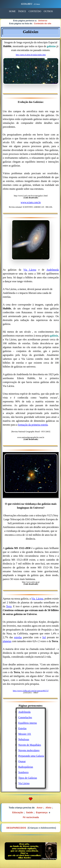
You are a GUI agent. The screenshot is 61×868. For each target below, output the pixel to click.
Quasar (22, 761)
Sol (44, 637)
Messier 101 (25, 734)
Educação (18, 812)
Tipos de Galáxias (28, 778)
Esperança (42, 812)
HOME (12, 11)
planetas (7, 641)
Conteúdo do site (42, 23)
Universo (43, 21)
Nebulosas (24, 739)
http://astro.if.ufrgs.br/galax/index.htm (31, 55)
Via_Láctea (37, 599)
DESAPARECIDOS (16, 828)
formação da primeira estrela (33, 425)
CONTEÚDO (35, 11)
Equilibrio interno (27, 723)
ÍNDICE (22, 11)
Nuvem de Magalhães (30, 745)
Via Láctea (30, 270)
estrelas (18, 637)
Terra (9, 606)
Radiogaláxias (26, 767)
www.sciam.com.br (31, 202)
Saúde (29, 812)
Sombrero (23, 772)
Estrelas (22, 728)
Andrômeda (53, 270)
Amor (40, 808)
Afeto (48, 808)
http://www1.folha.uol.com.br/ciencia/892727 (31, 691)
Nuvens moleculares (29, 750)
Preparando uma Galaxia (31, 756)
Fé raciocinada (31, 817)
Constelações (25, 717)
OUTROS (48, 11)
